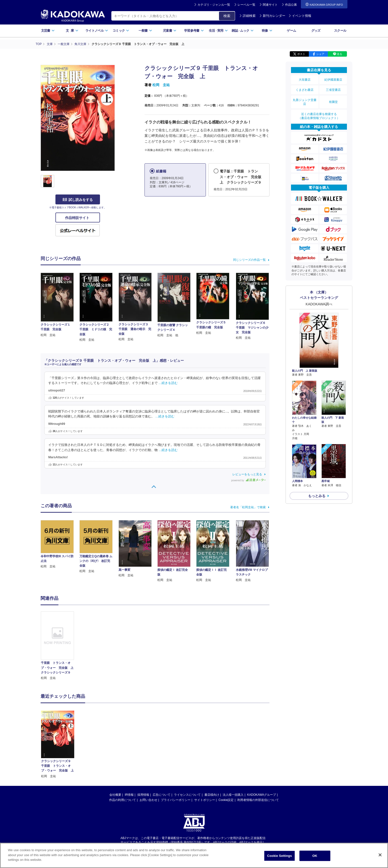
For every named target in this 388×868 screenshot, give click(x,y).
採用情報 (143, 747)
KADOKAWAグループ (262, 747)
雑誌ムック (243, 31)
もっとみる (317, 496)
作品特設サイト (78, 218)
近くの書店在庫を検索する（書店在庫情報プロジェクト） (319, 116)
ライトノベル (97, 31)
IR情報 (129, 747)
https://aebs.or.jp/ (176, 799)
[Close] (380, 858)
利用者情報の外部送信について (258, 752)
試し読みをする (78, 200)
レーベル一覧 (246, 5)
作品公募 (291, 5)
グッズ (316, 31)
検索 (227, 16)
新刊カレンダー (272, 16)
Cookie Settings (280, 859)
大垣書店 (305, 80)
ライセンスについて (187, 747)
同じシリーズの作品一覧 (249, 260)
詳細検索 (247, 16)
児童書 (170, 31)
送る (339, 54)
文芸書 (48, 31)
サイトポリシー (205, 752)
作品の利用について (122, 752)
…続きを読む (168, 383)
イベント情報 (300, 16)
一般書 (145, 31)
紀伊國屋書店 (333, 80)
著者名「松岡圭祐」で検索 (248, 507)
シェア (320, 54)
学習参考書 (194, 31)
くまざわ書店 (305, 90)
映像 (267, 31)
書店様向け (212, 747)
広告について (162, 747)
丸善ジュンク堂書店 (305, 102)
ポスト (301, 54)
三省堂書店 (333, 90)
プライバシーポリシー (176, 752)
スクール (340, 31)
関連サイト (270, 5)
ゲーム (291, 31)
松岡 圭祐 (161, 85)
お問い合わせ (148, 752)
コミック (121, 31)
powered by (249, 480)
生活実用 (218, 31)
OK (315, 859)
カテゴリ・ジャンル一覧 (214, 5)
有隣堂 (333, 102)
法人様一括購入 (233, 747)
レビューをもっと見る (247, 474)
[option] (60, 646)
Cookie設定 (226, 752)
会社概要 (115, 747)
